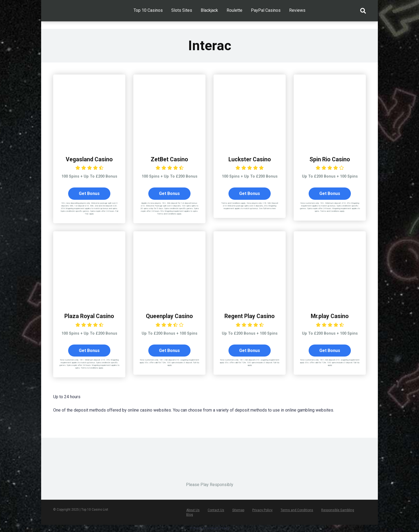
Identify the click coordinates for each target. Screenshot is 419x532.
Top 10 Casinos (148, 10)
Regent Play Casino (250, 316)
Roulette (234, 10)
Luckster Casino (250, 159)
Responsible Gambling (338, 510)
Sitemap (238, 510)
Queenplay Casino (169, 316)
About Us (193, 510)
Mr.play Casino (330, 316)
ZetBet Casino (169, 159)
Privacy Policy (262, 510)
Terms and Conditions (297, 510)
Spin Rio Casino (330, 159)
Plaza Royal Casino (89, 316)
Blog (190, 515)
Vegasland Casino (89, 159)
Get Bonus (89, 193)
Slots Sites (182, 10)
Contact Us (216, 510)
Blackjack (209, 10)
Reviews (297, 10)
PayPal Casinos (266, 10)
